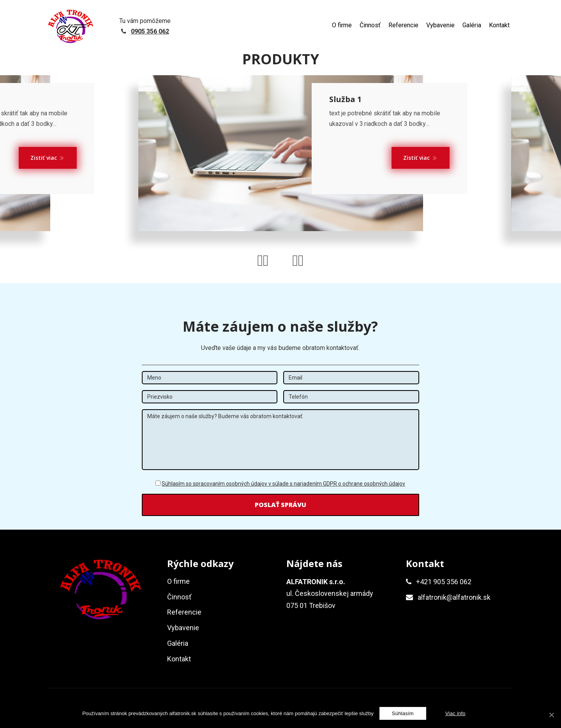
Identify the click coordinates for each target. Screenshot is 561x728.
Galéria (472, 25)
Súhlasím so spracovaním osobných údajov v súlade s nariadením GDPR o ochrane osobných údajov (283, 487)
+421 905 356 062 (444, 584)
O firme (342, 25)
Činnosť (370, 25)
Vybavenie (440, 25)
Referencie (403, 25)
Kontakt (499, 25)
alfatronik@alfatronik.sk (454, 600)
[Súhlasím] (403, 713)
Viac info (455, 713)
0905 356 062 (150, 31)
